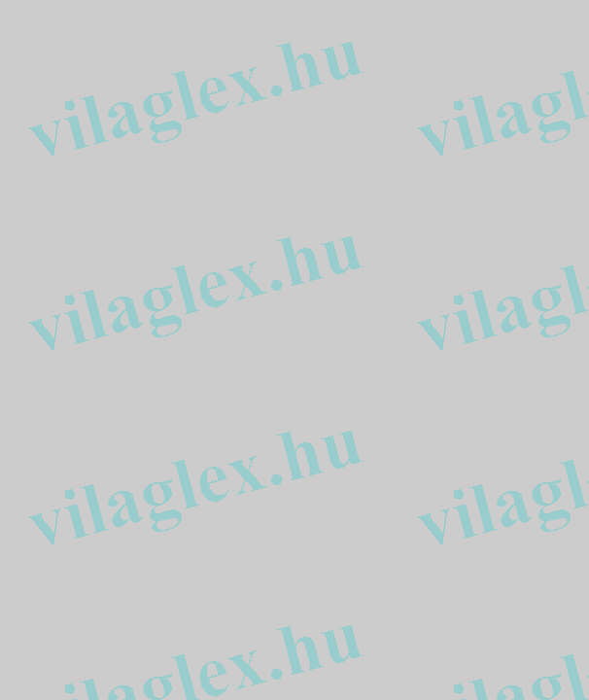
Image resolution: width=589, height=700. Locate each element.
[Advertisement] (66, 299)
